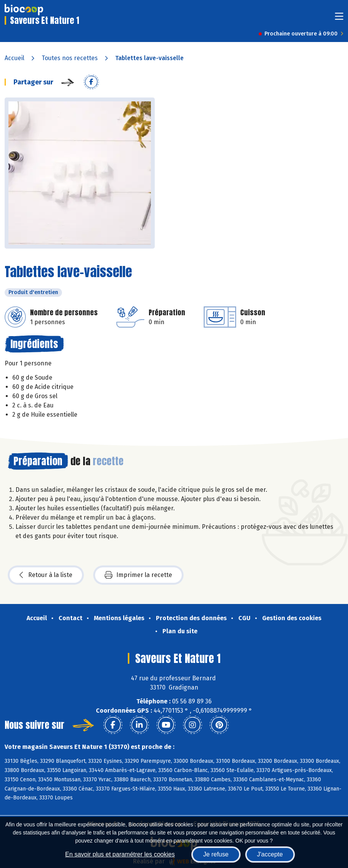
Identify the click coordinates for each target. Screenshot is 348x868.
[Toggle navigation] (339, 19)
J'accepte (270, 854)
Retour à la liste (46, 575)
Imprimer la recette (138, 575)
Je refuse (216, 854)
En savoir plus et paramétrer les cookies (120, 854)
